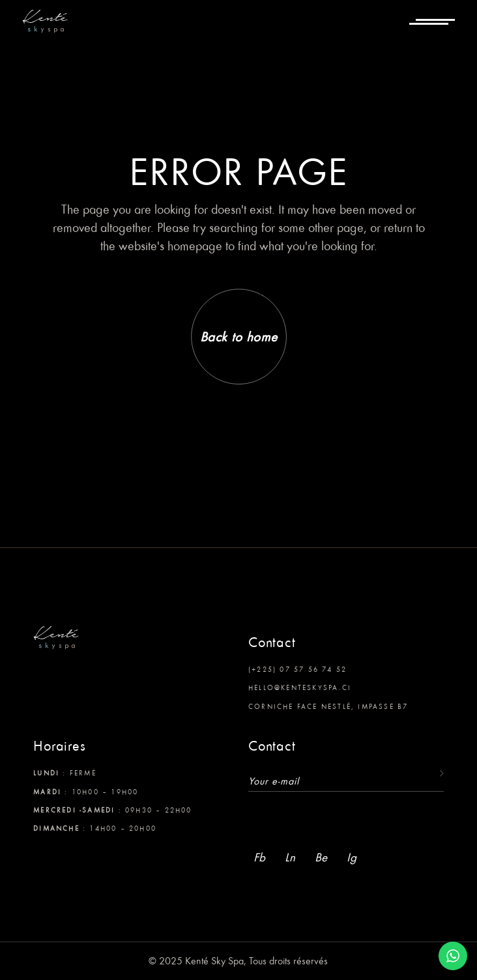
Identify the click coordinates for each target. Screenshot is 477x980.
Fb (259, 857)
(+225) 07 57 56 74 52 (297, 669)
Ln (290, 857)
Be (321, 857)
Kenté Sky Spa (214, 961)
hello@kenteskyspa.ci (300, 687)
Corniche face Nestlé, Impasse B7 (328, 706)
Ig (352, 857)
